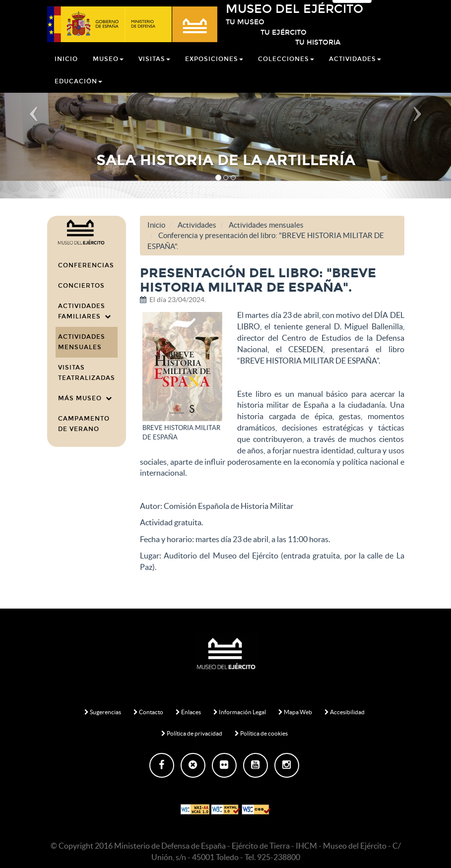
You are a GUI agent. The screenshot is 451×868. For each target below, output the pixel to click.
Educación (78, 93)
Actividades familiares (85, 311)
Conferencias (86, 265)
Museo (108, 71)
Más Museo (85, 398)
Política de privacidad (192, 733)
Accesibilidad (345, 712)
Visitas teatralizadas (87, 373)
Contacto (148, 712)
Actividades (355, 71)
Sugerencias (103, 712)
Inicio (66, 71)
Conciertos (81, 286)
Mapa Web (295, 712)
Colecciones (286, 71)
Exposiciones (214, 71)
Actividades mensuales (82, 342)
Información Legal (240, 712)
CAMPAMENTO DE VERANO (84, 424)
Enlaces (188, 712)
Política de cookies (261, 733)
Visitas (154, 71)
